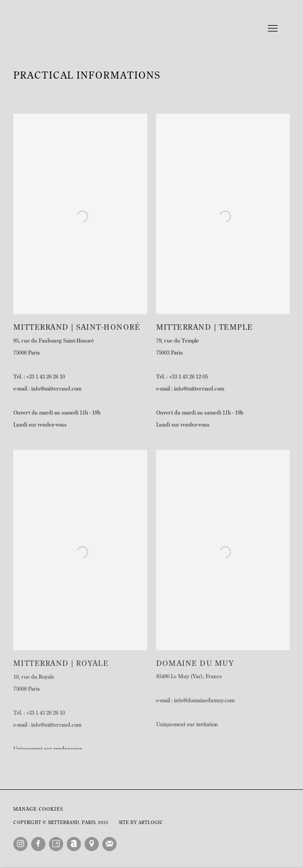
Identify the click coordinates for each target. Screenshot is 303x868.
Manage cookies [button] (38, 810)
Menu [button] (272, 29)
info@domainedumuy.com (204, 709)
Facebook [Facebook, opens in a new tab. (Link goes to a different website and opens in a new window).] (38, 844)
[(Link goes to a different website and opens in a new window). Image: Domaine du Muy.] (223, 558)
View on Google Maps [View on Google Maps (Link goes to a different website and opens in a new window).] (92, 844)
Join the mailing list (109, 844)
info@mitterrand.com (56, 395)
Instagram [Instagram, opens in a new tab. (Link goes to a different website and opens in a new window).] (20, 844)
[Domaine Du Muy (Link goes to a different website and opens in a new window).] (223, 672)
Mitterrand (152, 29)
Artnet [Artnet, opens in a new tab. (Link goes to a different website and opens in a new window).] (74, 844)
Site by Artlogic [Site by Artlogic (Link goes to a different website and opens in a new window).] (141, 823)
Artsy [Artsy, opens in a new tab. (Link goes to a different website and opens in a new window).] (56, 844)
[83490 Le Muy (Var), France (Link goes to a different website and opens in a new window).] (223, 691)
